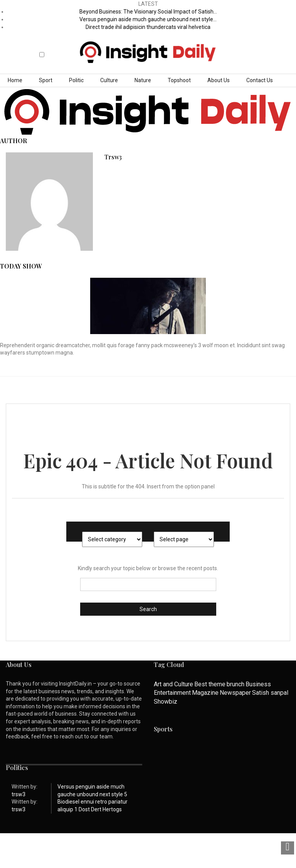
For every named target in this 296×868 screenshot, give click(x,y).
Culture (109, 80)
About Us (219, 80)
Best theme (210, 684)
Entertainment (172, 693)
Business (258, 684)
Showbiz (166, 702)
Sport (46, 80)
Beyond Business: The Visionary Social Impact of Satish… (148, 12)
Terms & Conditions (138, 849)
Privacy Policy (89, 849)
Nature (143, 80)
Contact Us (260, 80)
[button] (42, 48)
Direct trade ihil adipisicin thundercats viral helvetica (148, 27)
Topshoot (179, 80)
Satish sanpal (270, 693)
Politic (76, 80)
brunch (235, 684)
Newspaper (235, 693)
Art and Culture (173, 684)
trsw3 (113, 157)
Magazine (205, 693)
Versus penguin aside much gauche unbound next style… (148, 19)
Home (15, 80)
